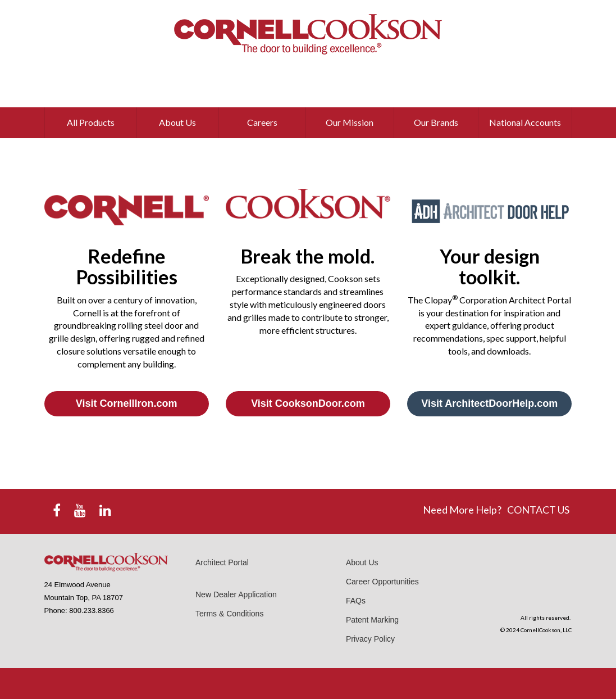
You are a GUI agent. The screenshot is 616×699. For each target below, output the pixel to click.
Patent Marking (372, 620)
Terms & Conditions (229, 614)
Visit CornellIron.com (127, 403)
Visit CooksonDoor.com (308, 403)
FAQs (356, 601)
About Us (362, 562)
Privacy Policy (370, 639)
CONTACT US (538, 510)
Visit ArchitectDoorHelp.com (489, 403)
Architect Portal (222, 562)
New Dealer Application (236, 594)
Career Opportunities (382, 582)
